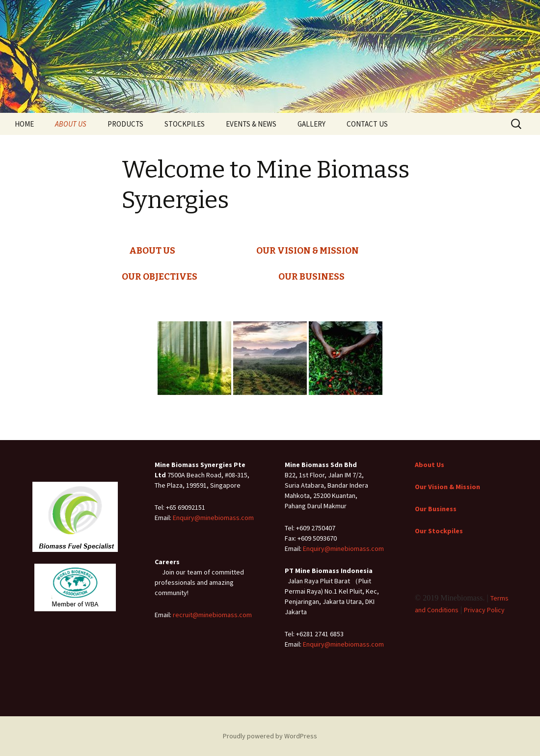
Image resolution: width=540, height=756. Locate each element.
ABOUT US (71, 124)
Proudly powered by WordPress (270, 736)
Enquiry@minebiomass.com (213, 518)
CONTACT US (367, 124)
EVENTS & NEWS (251, 124)
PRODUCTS (125, 124)
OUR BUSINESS (311, 277)
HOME (24, 124)
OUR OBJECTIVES (160, 277)
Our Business (436, 509)
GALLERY (311, 124)
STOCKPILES (185, 124)
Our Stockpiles (439, 531)
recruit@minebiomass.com (212, 615)
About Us (430, 465)
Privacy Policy (484, 610)
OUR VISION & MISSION (308, 251)
